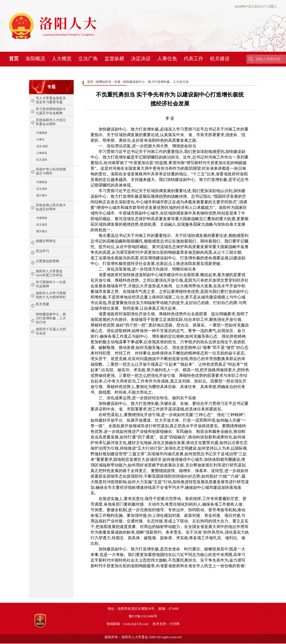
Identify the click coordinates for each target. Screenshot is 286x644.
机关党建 (42, 304)
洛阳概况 (35, 59)
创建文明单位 (46, 241)
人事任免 (167, 59)
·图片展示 (41, 195)
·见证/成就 (42, 146)
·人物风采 (41, 153)
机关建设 (220, 59)
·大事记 (40, 140)
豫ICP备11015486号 (143, 616)
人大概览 (62, 59)
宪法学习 (42, 251)
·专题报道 (41, 133)
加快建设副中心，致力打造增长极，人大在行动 (51, 318)
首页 (14, 59)
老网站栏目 (104, 82)
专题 (117, 82)
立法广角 (88, 59)
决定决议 (141, 59)
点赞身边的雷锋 (47, 261)
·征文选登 (41, 160)
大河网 (174, 624)
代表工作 (193, 59)
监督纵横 (114, 59)
